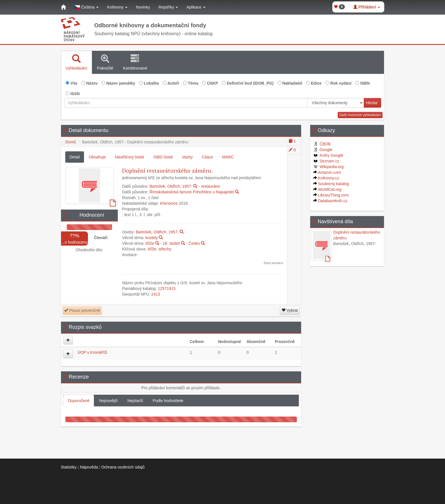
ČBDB (322, 144)
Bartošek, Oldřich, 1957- (171, 186)
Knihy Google (328, 155)
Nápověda (89, 467)
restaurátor (211, 186)
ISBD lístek (163, 157)
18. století (171, 243)
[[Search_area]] (335, 103)
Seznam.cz (326, 161)
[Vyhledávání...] (186, 103)
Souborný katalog (331, 184)
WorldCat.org (327, 189)
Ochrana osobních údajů (123, 467)
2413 (156, 294)
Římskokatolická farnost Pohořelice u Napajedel (192, 192)
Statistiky (69, 467)
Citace (207, 157)
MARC (228, 157)
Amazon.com (327, 172)
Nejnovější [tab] (108, 401)
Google (323, 150)
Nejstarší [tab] (135, 401)
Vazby (187, 157)
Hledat (372, 103)
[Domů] (63, 7)
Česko (194, 243)
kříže (150, 243)
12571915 (167, 288)
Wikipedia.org (328, 167)
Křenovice (169, 203)
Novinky (143, 7)
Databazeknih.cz (330, 201)
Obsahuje (97, 157)
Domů (71, 142)
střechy (165, 249)
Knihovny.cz (326, 178)
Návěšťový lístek (130, 157)
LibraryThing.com (331, 195)
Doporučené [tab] (79, 401)
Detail (75, 157)
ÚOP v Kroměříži (92, 352)
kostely (152, 238)
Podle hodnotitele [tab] (168, 401)
